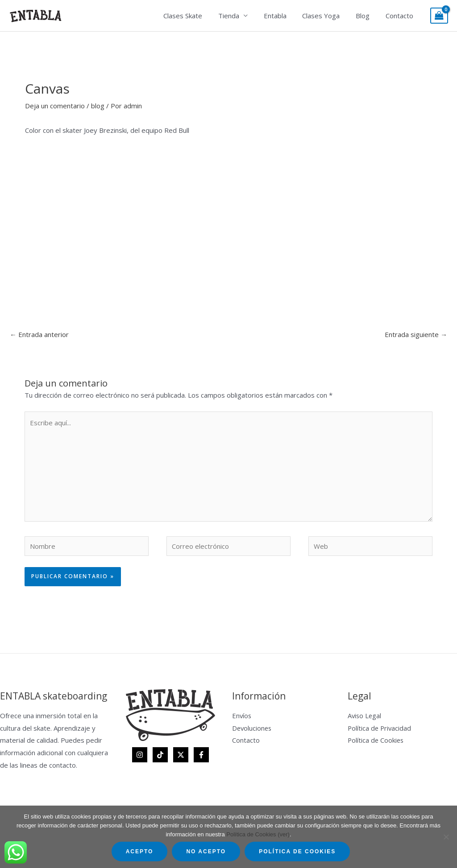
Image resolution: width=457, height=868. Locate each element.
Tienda (240, 16)
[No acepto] (446, 837)
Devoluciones (253, 728)
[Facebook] (201, 755)
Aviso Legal (365, 716)
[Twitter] (181, 755)
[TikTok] (160, 755)
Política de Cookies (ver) (258, 834)
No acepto (206, 852)
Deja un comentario (55, 106)
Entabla (284, 16)
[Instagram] (140, 755)
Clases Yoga (328, 16)
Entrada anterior (39, 334)
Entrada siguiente (416, 334)
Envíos (242, 716)
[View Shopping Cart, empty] (439, 16)
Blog (367, 16)
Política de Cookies (376, 740)
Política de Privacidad (380, 728)
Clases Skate (197, 16)
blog (98, 106)
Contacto (401, 16)
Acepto (140, 852)
